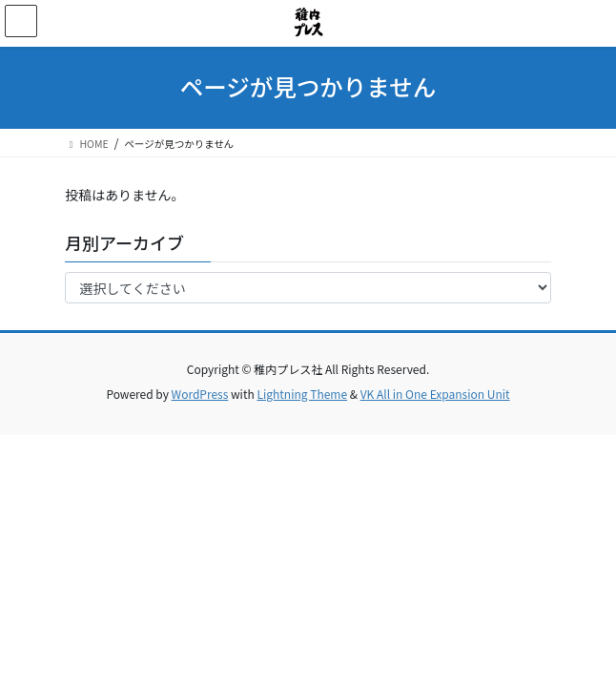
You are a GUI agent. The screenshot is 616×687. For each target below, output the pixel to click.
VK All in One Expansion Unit (435, 394)
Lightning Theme (302, 394)
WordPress (200, 394)
